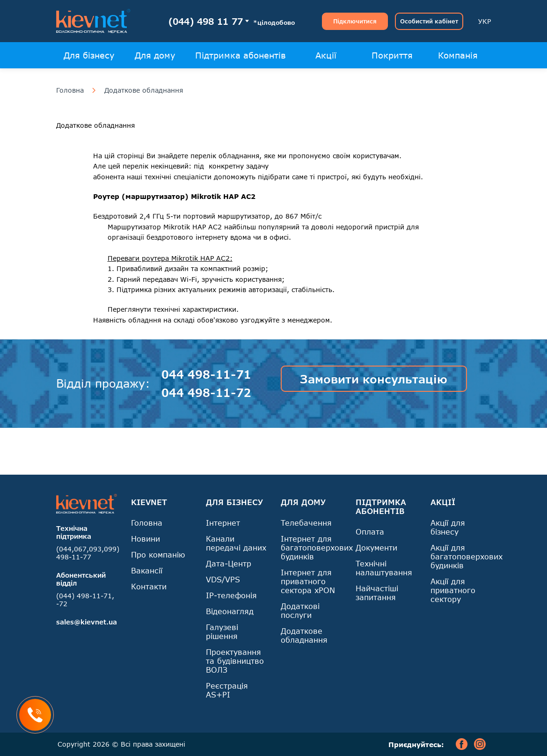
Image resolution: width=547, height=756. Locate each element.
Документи (376, 547)
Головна (70, 90)
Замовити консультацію (374, 379)
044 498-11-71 (206, 374)
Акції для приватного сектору (453, 590)
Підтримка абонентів (241, 55)
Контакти (149, 586)
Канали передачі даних (236, 543)
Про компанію (158, 554)
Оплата (370, 532)
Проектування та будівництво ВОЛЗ (235, 661)
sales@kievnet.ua (87, 622)
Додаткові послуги (300, 610)
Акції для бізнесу (448, 527)
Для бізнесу (89, 55)
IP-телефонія (231, 595)
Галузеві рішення (222, 631)
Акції (326, 55)
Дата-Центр (229, 563)
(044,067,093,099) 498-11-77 (88, 553)
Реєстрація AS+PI (227, 690)
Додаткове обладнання (144, 90)
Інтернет (223, 523)
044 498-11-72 (206, 393)
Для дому (155, 55)
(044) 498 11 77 (206, 21)
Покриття (392, 55)
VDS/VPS (223, 579)
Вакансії (147, 570)
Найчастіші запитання (377, 593)
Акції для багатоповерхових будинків (467, 556)
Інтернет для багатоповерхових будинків (317, 547)
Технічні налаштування (384, 568)
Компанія (458, 55)
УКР (485, 21)
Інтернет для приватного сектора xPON (308, 581)
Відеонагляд (230, 611)
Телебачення (306, 523)
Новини (146, 539)
